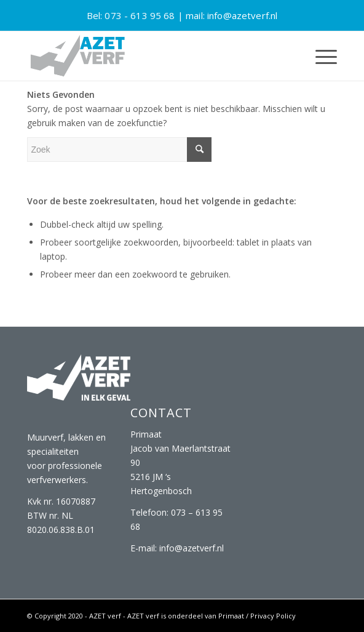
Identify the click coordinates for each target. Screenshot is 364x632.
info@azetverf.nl (242, 15)
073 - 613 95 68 (140, 15)
